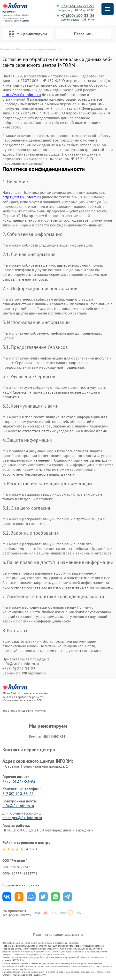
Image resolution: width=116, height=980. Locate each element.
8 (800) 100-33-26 (18, 793)
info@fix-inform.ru (18, 806)
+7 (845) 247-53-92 (78, 6)
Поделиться (7, 897)
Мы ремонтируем (28, 34)
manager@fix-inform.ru (22, 818)
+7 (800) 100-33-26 (78, 16)
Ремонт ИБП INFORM (47, 736)
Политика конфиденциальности (58, 935)
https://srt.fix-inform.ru (22, 95)
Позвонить (83, 34)
